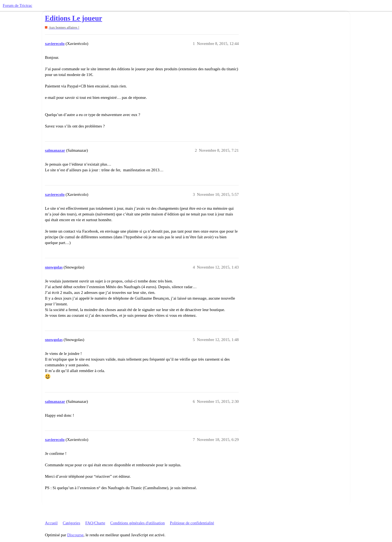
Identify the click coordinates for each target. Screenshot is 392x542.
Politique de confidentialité (192, 523)
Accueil (51, 523)
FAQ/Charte (95, 523)
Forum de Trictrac (17, 5)
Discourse (75, 535)
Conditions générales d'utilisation (137, 523)
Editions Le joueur (73, 18)
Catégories (71, 523)
